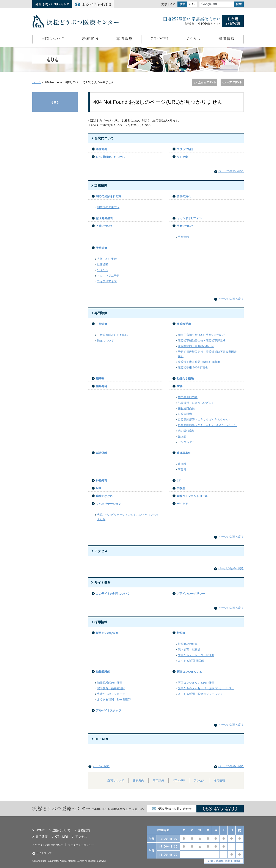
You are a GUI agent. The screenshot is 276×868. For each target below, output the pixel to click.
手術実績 (183, 237)
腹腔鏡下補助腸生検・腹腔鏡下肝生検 (202, 341)
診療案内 (90, 39)
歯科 (180, 386)
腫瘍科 (100, 378)
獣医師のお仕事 (188, 644)
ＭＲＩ (100, 488)
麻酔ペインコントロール (192, 496)
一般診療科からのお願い (112, 335)
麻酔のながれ (104, 496)
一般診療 (102, 324)
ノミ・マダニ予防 (108, 276)
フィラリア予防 (107, 281)
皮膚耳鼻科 (184, 453)
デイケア (182, 504)
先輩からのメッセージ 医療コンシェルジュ (206, 688)
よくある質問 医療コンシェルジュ (200, 694)
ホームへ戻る (101, 766)
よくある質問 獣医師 (191, 661)
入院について (104, 226)
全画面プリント (205, 82)
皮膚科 (182, 464)
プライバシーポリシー (191, 594)
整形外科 (102, 386)
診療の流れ (184, 196)
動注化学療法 (185, 378)
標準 (182, 4)
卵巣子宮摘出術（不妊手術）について (202, 335)
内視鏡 (181, 488)
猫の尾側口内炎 (188, 397)
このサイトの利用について (113, 594)
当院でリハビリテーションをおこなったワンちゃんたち (128, 517)
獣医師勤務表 (104, 218)
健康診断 (103, 265)
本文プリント (232, 82)
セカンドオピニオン (189, 218)
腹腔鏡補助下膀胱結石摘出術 (196, 346)
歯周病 (182, 436)
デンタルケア (186, 442)
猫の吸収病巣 (186, 431)
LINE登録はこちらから (110, 157)
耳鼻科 (182, 470)
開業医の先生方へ (108, 207)
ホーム (37, 82)
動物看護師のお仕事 (110, 683)
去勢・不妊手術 (107, 259)
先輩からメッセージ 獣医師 (196, 655)
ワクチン (103, 270)
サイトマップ (44, 853)
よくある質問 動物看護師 (114, 700)
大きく (192, 4)
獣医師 (181, 633)
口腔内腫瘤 (185, 414)
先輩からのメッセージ (111, 694)
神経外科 (102, 481)
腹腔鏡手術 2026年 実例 (193, 367)
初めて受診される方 (109, 196)
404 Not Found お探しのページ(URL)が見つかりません (55, 102)
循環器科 (102, 453)
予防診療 (102, 248)
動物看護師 (103, 672)
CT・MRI (159, 39)
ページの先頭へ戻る (231, 171)
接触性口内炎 (186, 408)
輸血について (105, 341)
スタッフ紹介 (185, 149)
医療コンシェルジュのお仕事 (196, 683)
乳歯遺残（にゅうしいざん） (196, 403)
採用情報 (226, 39)
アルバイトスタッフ (109, 710)
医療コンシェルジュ (189, 672)
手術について (185, 226)
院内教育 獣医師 (189, 650)
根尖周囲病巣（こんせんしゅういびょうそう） (207, 425)
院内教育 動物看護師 (111, 688)
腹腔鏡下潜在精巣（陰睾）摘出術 (199, 362)
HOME (40, 830)
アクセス (193, 39)
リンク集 (182, 157)
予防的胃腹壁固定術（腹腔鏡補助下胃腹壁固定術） (207, 354)
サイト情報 (103, 583)
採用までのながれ (107, 633)
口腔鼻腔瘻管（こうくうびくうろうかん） (205, 420)
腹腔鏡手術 (184, 324)
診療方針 (102, 149)
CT (179, 481)
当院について (53, 39)
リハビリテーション (109, 504)
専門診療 (124, 39)
